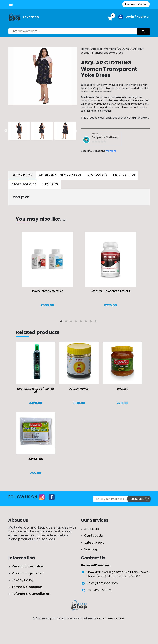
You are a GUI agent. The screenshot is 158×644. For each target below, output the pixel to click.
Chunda (122, 389)
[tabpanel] (47, 273)
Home (85, 49)
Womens (110, 49)
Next (75, 131)
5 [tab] (81, 322)
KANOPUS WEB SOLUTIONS (111, 618)
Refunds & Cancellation (31, 594)
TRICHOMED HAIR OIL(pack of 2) (36, 390)
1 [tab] (62, 322)
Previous (6, 131)
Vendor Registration (28, 573)
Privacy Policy (23, 580)
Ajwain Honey (79, 389)
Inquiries (50, 184)
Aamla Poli (36, 459)
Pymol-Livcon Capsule (47, 291)
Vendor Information (28, 566)
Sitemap (91, 549)
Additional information (60, 175)
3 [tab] (72, 322)
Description (22, 175)
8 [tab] (96, 322)
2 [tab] (67, 322)
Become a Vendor (136, 4)
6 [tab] (86, 322)
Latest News (94, 542)
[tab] (22, 175)
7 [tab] (91, 322)
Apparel (96, 49)
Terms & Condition (27, 587)
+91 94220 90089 (99, 590)
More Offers (124, 175)
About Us (91, 529)
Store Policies (24, 184)
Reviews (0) (97, 175)
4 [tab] (77, 322)
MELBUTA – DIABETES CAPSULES (111, 291)
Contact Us (93, 536)
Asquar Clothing (105, 137)
